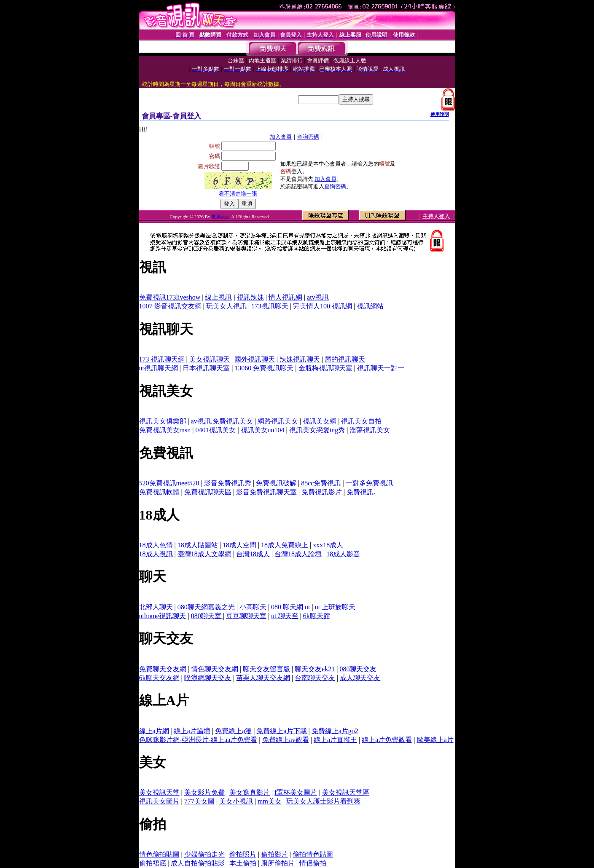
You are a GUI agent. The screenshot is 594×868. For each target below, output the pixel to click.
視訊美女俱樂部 (163, 421)
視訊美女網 (320, 421)
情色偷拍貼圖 (159, 854)
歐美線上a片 (435, 740)
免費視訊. (361, 492)
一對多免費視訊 (369, 483)
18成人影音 (343, 554)
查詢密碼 (308, 137)
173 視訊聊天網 (162, 359)
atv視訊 (318, 297)
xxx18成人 (328, 545)
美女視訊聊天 (210, 359)
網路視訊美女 (278, 421)
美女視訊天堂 (159, 792)
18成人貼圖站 (198, 545)
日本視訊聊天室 (206, 368)
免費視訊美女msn (165, 430)
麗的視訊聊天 (345, 359)
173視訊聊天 (270, 306)
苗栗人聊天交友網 (263, 678)
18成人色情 (156, 545)
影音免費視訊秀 (228, 483)
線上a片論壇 (192, 731)
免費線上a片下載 (281, 731)
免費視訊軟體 (159, 492)
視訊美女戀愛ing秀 (317, 430)
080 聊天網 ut (290, 607)
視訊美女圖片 (159, 801)
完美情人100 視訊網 (323, 306)
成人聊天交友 (360, 678)
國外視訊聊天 (255, 359)
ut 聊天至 (285, 616)
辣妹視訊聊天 (300, 359)
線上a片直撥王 (335, 740)
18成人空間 (239, 545)
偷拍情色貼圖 (313, 854)
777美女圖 (199, 801)
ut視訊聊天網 (159, 368)
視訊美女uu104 (263, 430)
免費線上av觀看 (286, 740)
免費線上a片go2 (335, 731)
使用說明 (440, 114)
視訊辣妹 (250, 297)
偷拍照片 (243, 854)
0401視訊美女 (215, 430)
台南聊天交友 (315, 678)
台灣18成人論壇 (298, 554)
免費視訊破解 (276, 483)
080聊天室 (207, 616)
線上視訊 (218, 297)
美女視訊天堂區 (346, 792)
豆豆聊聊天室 (246, 616)
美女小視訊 (236, 801)
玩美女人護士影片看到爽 (323, 801)
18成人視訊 (156, 554)
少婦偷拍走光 (204, 854)
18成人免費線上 (285, 545)
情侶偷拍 (313, 863)
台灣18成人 (253, 554)
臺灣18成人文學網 (204, 554)
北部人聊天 (156, 607)
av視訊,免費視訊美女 (222, 421)
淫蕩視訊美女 (370, 430)
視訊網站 (370, 306)
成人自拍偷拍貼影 (198, 863)
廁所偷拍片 (278, 863)
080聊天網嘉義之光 (206, 607)
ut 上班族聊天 (335, 607)
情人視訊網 (285, 297)
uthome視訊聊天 (163, 616)
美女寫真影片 (250, 792)
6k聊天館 (317, 616)
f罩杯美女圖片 (296, 792)
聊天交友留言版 (266, 669)
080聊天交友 (358, 669)
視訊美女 (221, 217)
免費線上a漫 (233, 731)
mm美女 (270, 801)
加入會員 (281, 137)
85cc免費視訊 (321, 483)
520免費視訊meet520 (169, 483)
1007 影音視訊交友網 (170, 306)
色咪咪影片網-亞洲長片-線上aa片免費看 (198, 740)
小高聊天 (253, 607)
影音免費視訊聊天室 (266, 492)
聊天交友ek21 (315, 669)
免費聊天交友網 (163, 669)
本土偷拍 (243, 863)
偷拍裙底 (153, 863)
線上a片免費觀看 (387, 740)
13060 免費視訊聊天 (264, 368)
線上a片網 (154, 731)
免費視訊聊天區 (208, 492)
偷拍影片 (274, 854)
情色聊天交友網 (215, 669)
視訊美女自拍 (361, 421)
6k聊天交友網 (159, 678)
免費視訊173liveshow (170, 297)
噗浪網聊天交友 (208, 678)
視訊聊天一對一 (381, 368)
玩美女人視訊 (226, 306)
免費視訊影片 (322, 492)
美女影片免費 (204, 792)
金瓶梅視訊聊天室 (325, 368)
